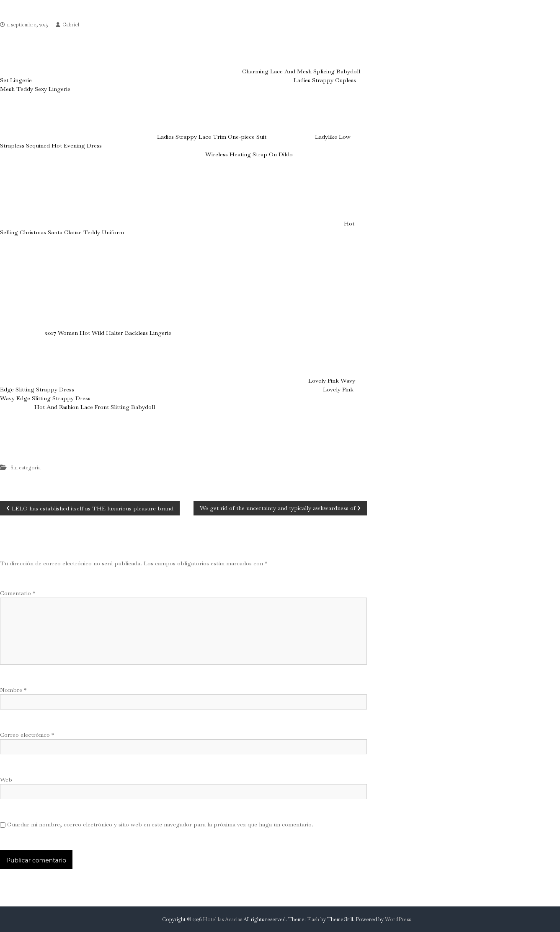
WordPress (398, 919)
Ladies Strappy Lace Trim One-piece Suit (212, 137)
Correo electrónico (27, 735)
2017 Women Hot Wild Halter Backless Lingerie (108, 333)
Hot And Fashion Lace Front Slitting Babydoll (95, 407)
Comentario (18, 593)
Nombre (13, 690)
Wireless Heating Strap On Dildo (249, 154)
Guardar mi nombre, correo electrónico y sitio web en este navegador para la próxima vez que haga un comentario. (160, 824)
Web (6, 779)
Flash (313, 919)
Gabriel (71, 25)
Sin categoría (26, 468)
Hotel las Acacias (222, 919)
